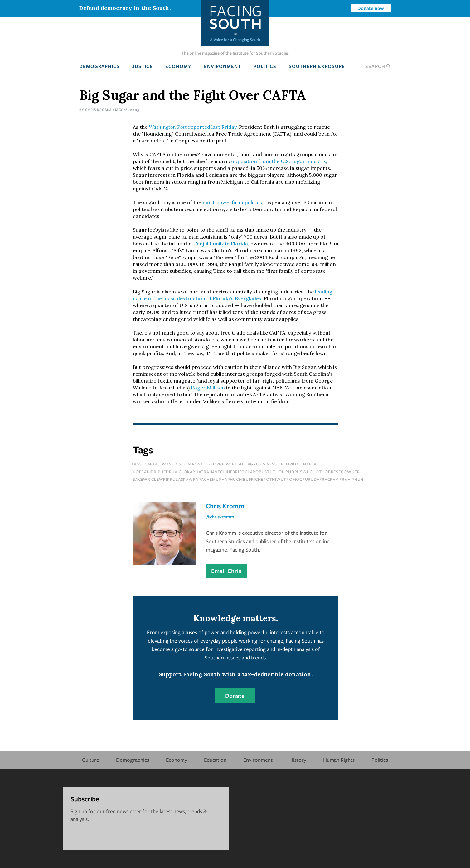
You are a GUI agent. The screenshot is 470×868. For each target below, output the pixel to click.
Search (378, 66)
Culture (91, 760)
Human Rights (339, 760)
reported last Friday (193, 127)
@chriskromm (220, 517)
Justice (143, 66)
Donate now (371, 8)
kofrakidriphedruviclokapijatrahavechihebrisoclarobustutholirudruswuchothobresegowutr (246, 472)
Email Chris (226, 571)
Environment (223, 66)
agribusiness (262, 464)
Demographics (99, 66)
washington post (182, 464)
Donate (235, 696)
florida (290, 464)
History (298, 760)
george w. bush (225, 464)
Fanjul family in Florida (221, 244)
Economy (178, 66)
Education (215, 760)
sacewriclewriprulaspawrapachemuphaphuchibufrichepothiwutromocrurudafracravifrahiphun (248, 479)
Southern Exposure (317, 66)
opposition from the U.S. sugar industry (279, 161)
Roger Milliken (208, 388)
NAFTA (310, 464)
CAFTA (151, 464)
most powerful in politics (232, 202)
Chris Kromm (98, 110)
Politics (265, 66)
